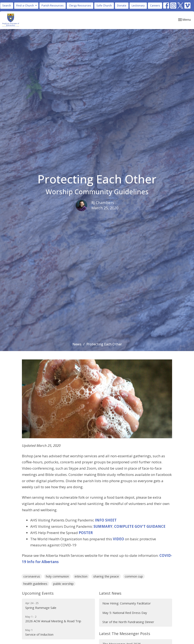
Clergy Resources (80, 5)
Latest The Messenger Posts (125, 634)
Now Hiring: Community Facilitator (127, 603)
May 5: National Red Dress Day (125, 613)
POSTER (86, 533)
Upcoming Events (38, 593)
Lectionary (138, 5)
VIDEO (118, 539)
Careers (155, 5)
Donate (122, 5)
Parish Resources (53, 5)
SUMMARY (103, 526)
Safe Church (104, 5)
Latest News (110, 593)
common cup (134, 576)
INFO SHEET (106, 520)
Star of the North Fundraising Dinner (128, 622)
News (77, 344)
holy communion (57, 576)
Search (7, 5)
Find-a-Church (27, 5)
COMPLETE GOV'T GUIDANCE (140, 526)
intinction (81, 576)
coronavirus (32, 576)
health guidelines (35, 584)
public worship (63, 584)
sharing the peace (106, 576)
